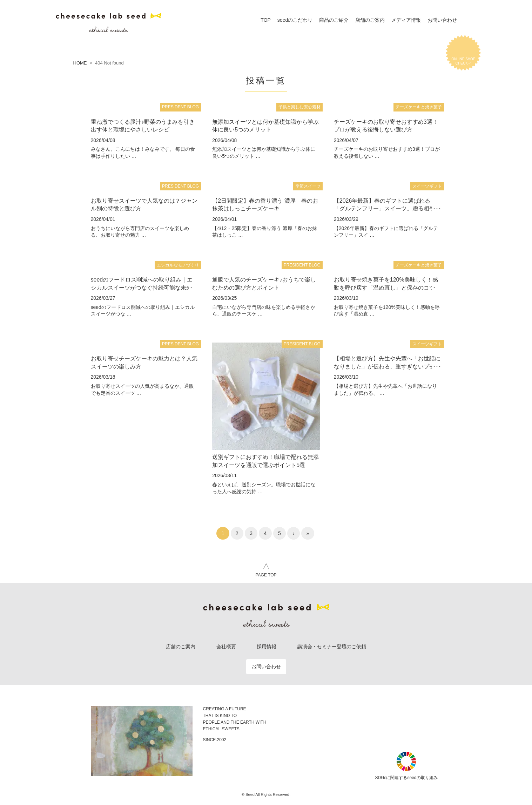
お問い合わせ (266, 667)
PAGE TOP (266, 569)
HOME (80, 63)
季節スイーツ (308, 186)
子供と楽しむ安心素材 (299, 107)
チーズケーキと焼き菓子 (419, 107)
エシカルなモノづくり (178, 265)
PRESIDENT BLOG (180, 107)
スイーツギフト (427, 186)
